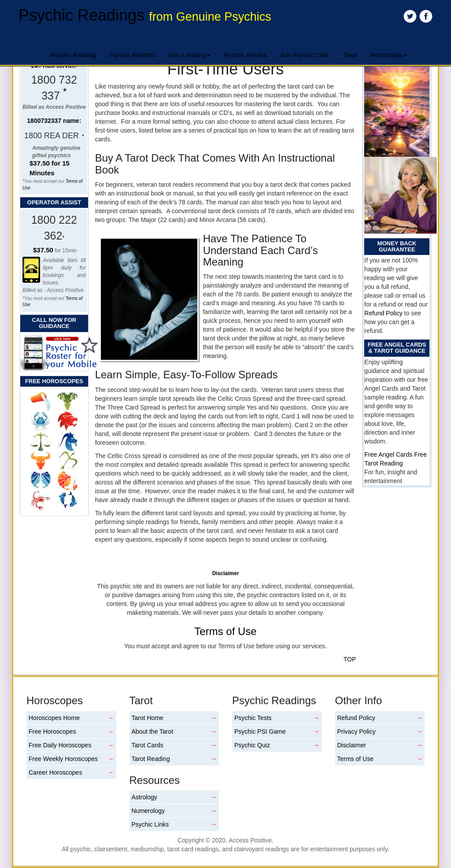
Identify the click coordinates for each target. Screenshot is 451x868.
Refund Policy (383, 313)
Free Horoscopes (52, 731)
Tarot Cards (148, 745)
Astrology (144, 797)
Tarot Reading (151, 759)
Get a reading (190, 55)
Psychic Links (150, 824)
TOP (350, 659)
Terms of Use (225, 631)
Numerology (148, 811)
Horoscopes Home (54, 718)
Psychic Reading (73, 55)
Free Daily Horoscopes (60, 745)
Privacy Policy (357, 731)
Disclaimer (352, 745)
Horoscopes (389, 55)
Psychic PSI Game (260, 731)
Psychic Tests (253, 718)
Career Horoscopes (55, 772)
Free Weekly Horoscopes (63, 759)
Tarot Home (148, 718)
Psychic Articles (245, 55)
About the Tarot (153, 731)
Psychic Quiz (252, 745)
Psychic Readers (132, 55)
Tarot (350, 55)
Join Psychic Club (304, 55)
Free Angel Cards (389, 454)
